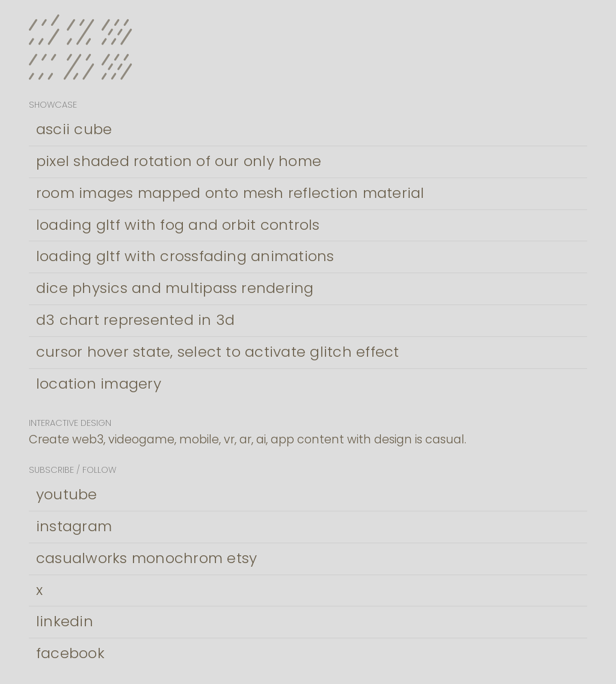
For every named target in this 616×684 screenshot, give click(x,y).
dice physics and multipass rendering (175, 288)
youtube (67, 494)
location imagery (99, 384)
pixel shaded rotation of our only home (179, 161)
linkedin (65, 621)
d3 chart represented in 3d (135, 320)
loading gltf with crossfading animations (185, 256)
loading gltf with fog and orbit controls (178, 225)
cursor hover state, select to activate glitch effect (217, 352)
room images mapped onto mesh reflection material (230, 193)
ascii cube (74, 129)
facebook (70, 653)
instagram (74, 526)
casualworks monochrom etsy (146, 558)
